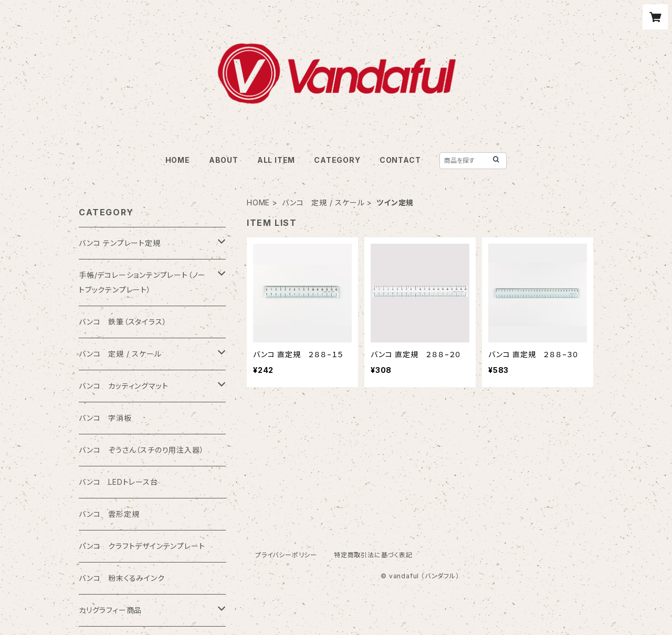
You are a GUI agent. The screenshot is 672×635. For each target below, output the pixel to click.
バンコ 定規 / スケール (323, 202)
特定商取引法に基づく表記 (373, 555)
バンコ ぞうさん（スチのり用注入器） (141, 450)
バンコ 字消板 (105, 418)
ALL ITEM (276, 160)
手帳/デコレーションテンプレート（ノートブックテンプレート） (142, 282)
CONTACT (400, 160)
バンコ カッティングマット (123, 386)
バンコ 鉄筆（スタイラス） (123, 322)
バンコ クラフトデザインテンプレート (142, 546)
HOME (178, 160)
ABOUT (224, 160)
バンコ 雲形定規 (109, 514)
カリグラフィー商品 (110, 610)
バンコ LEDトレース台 (118, 482)
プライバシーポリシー (286, 555)
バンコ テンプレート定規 (120, 243)
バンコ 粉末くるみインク (122, 578)
